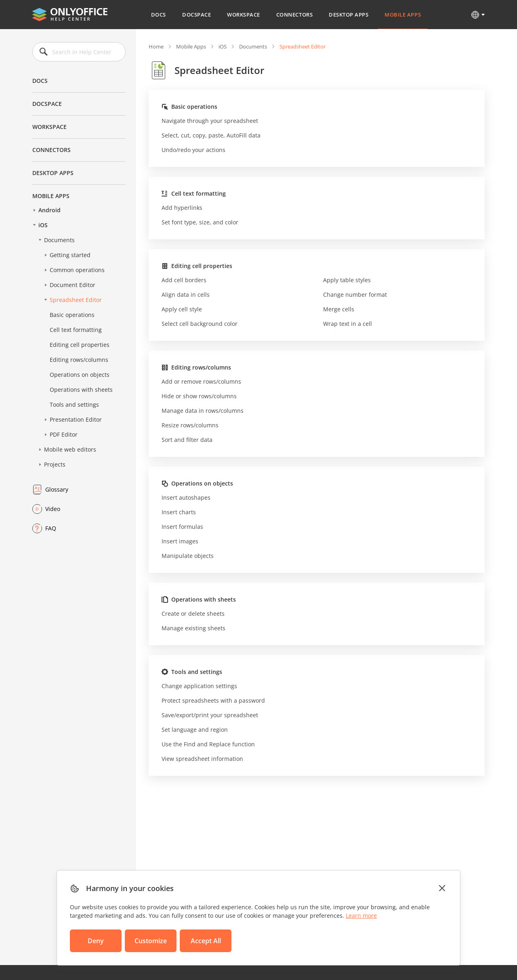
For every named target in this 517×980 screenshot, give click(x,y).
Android (49, 210)
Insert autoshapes (186, 497)
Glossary (57, 489)
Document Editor (73, 285)
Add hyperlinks (182, 208)
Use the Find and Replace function (208, 744)
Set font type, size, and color (200, 222)
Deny (96, 941)
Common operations (77, 270)
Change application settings (199, 686)
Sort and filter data (187, 440)
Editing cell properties (80, 345)
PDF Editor (64, 434)
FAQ (51, 528)
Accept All (206, 941)
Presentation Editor (76, 419)
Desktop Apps (349, 15)
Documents (59, 240)
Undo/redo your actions (193, 150)
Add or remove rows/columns (201, 381)
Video (53, 509)
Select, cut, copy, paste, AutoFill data (211, 135)
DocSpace (197, 15)
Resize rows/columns (190, 425)
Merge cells (339, 309)
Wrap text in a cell (348, 324)
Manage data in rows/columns (203, 411)
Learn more (361, 916)
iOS (43, 225)
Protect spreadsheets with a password (213, 700)
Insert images (180, 541)
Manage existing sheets (193, 628)
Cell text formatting (76, 330)
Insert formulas (182, 527)
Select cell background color (200, 324)
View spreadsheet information (202, 759)
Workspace (244, 15)
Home (156, 46)
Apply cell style (182, 309)
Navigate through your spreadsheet (210, 121)
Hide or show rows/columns (199, 396)
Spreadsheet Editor (76, 300)
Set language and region (195, 730)
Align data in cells (186, 295)
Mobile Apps (403, 15)
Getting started (70, 255)
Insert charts (179, 512)
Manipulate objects (188, 556)
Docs (159, 15)
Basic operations (72, 315)
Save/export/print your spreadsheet (210, 715)
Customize (151, 941)
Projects (55, 464)
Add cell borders (184, 280)
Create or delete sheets (193, 614)
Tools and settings (74, 404)
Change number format (355, 295)
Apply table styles (347, 280)
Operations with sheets (81, 390)
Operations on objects (80, 375)
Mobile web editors (70, 449)
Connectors (294, 15)
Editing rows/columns (79, 360)
